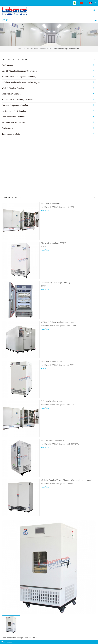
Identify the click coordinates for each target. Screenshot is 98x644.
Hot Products (7, 65)
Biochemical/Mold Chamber (14, 122)
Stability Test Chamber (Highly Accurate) (19, 77)
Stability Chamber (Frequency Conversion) (20, 71)
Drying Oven (7, 128)
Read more (46, 153)
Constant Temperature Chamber (15, 105)
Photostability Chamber (12, 94)
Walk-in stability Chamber (13, 88)
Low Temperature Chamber (36, 49)
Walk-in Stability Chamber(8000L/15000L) (59, 264)
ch (83, 3)
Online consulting (15, 606)
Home (20, 49)
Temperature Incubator (11, 134)
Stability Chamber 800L (51, 146)
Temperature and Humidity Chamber (17, 100)
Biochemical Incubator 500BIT (54, 185)
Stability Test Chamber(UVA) (53, 383)
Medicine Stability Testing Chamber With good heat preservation (67, 422)
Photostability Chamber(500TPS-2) (55, 225)
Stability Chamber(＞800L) (52, 343)
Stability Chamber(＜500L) (52, 304)
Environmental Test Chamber (14, 111)
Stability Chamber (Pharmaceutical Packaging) (21, 82)
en (92, 3)
